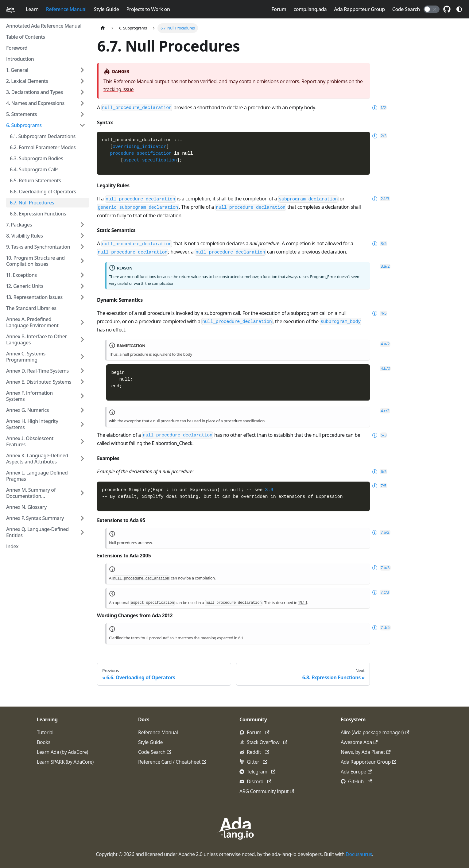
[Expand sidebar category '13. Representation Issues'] (82, 297)
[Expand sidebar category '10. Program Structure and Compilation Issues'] (82, 261)
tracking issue (118, 89)
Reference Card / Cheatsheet (172, 762)
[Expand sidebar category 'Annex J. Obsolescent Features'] (82, 441)
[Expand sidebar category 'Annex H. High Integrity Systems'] (82, 424)
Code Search (406, 9)
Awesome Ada (359, 742)
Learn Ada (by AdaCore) (62, 752)
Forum (279, 9)
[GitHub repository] (447, 9)
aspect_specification (150, 160)
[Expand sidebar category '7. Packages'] (82, 225)
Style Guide (107, 9)
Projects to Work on (148, 9)
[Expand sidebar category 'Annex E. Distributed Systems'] (82, 382)
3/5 (379, 244)
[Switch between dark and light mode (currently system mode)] (459, 9)
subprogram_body (341, 289)
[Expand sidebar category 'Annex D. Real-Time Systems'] (82, 371)
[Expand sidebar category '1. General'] (82, 70)
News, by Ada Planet (366, 752)
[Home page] (103, 28)
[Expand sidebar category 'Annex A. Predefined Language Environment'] (82, 322)
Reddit (258, 752)
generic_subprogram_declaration (138, 207)
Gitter (257, 762)
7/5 (378, 362)
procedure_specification (141, 153)
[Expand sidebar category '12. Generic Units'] (82, 286)
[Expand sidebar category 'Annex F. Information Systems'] (82, 396)
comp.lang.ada (310, 9)
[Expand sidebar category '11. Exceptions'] (82, 275)
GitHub (360, 781)
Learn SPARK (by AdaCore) (65, 762)
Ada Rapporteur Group (359, 9)
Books (44, 742)
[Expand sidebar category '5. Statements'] (82, 114)
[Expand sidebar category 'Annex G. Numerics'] (82, 410)
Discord (259, 781)
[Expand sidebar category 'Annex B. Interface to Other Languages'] (82, 339)
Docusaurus (359, 854)
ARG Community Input (267, 791)
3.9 (269, 366)
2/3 (379, 136)
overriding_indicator (139, 147)
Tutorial (45, 732)
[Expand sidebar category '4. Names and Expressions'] (82, 103)
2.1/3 (380, 199)
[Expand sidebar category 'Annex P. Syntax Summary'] (82, 518)
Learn (32, 9)
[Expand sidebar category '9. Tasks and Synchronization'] (82, 247)
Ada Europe (356, 772)
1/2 (378, 108)
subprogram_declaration (308, 199)
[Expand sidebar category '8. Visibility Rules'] (82, 236)
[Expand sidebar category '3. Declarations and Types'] (82, 92)
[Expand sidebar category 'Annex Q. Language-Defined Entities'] (82, 532)
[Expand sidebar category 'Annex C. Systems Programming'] (82, 357)
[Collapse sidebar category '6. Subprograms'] (82, 125)
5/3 (379, 311)
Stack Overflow (267, 742)
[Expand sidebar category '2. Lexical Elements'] (82, 81)
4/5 (379, 280)
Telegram (261, 772)
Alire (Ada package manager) (375, 732)
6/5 (379, 347)
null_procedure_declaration (137, 108)
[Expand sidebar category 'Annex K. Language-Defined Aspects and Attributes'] (82, 459)
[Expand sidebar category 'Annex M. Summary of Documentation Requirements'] (82, 493)
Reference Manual (66, 9)
